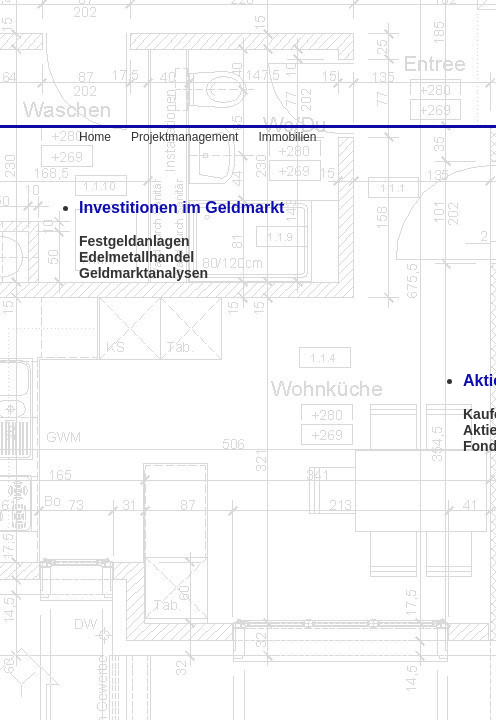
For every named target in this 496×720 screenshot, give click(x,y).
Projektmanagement (184, 137)
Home (105, 137)
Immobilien (277, 137)
